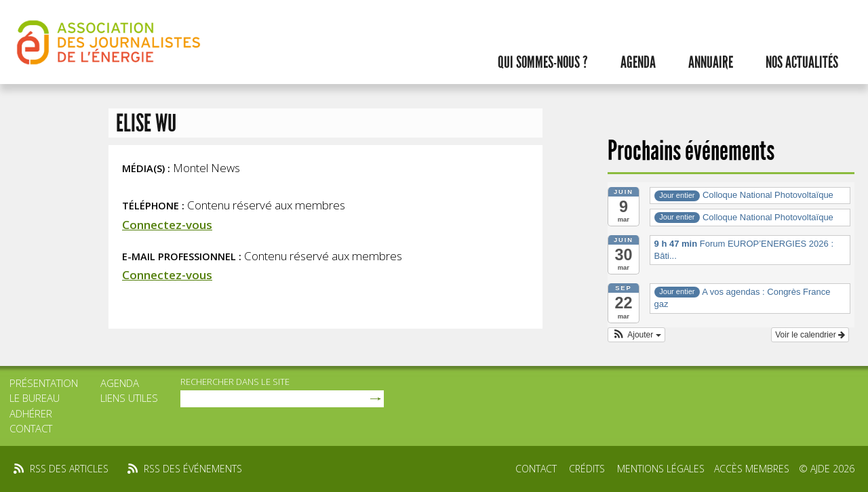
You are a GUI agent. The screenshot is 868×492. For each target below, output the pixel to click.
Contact (31, 428)
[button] (636, 335)
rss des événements (193, 469)
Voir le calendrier (810, 335)
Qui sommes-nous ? (543, 62)
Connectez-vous (167, 225)
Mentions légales (661, 469)
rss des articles (69, 469)
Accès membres (752, 469)
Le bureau (35, 398)
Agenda (638, 62)
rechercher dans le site (235, 382)
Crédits (587, 469)
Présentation (44, 383)
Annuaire (711, 62)
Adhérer (31, 413)
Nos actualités (802, 62)
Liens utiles (129, 398)
